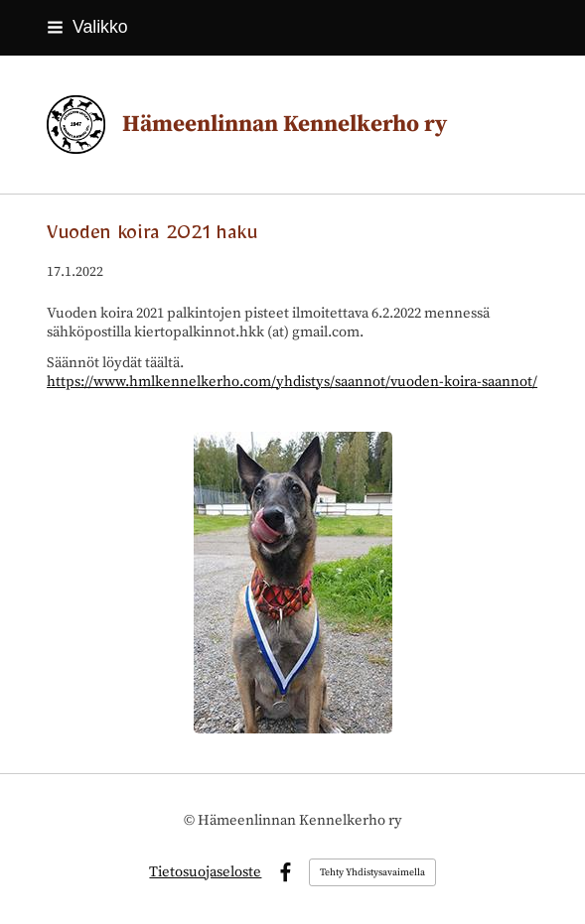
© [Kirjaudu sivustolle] (191, 820)
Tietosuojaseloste (205, 872)
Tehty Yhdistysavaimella (372, 872)
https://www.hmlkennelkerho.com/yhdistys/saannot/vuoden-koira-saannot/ (292, 382)
